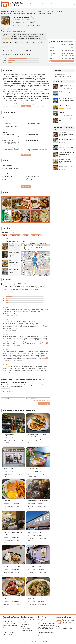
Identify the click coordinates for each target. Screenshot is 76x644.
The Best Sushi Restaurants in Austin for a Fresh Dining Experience (64, 168)
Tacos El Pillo (24, 633)
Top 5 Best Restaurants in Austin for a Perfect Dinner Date (46, 623)
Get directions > (31, 242)
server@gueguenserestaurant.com (65, 629)
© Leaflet (33, 276)
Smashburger (7, 628)
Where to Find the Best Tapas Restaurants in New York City (64, 148)
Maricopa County (49, 12)
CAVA (4, 630)
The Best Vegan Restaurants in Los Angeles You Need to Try (46, 634)
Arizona (39, 12)
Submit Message (44, 404)
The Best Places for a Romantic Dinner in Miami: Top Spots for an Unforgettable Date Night (46, 628)
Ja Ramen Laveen (25, 624)
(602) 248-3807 (8, 50)
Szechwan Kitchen (45, 14)
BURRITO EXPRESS (26, 629)
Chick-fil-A (64, 114)
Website (28, 50)
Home (33, 4)
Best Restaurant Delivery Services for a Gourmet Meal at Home (64, 161)
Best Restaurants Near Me (61, 4)
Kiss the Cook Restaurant (10, 626)
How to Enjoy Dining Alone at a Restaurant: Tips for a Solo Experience (64, 134)
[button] (36, 254)
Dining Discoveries (43, 4)
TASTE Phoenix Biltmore (10, 623)
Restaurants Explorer (10, 12)
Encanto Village (6, 14)
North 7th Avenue (7, 28)
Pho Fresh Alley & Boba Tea (64, 121)
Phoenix (59, 12)
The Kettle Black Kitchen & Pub (64, 87)
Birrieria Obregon (8, 621)
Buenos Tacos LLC (64, 107)
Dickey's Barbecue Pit (9, 632)
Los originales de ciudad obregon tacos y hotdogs (64, 100)
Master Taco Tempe (64, 94)
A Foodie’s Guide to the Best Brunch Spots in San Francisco (64, 154)
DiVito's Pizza (24, 626)
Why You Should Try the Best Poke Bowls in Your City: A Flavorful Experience (64, 141)
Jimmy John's (24, 622)
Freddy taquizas (7, 634)
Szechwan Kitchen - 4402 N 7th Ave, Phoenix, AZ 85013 (37, 249)
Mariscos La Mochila (26, 631)
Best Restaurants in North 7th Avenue (25, 14)
